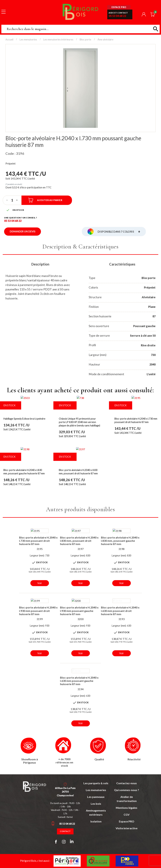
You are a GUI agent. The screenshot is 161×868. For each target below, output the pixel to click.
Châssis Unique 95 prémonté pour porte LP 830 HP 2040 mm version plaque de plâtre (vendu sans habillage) (79, 422)
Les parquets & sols (96, 783)
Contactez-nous (127, 783)
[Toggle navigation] (3, 12)
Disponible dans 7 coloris (119, 232)
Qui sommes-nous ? (127, 790)
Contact (65, 831)
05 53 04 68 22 (117, 16)
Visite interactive (127, 828)
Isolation (96, 821)
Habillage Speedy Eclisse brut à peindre (24, 419)
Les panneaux (96, 797)
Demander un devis (23, 231)
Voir (40, 583)
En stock (65, 405)
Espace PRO (127, 821)
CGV (127, 815)
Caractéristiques (122, 264)
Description (40, 264)
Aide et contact (118, 13)
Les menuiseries (96, 790)
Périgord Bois (80, 12)
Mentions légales (127, 808)
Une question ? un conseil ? (21, 218)
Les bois (96, 804)
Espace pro (119, 7)
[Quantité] (12, 200)
